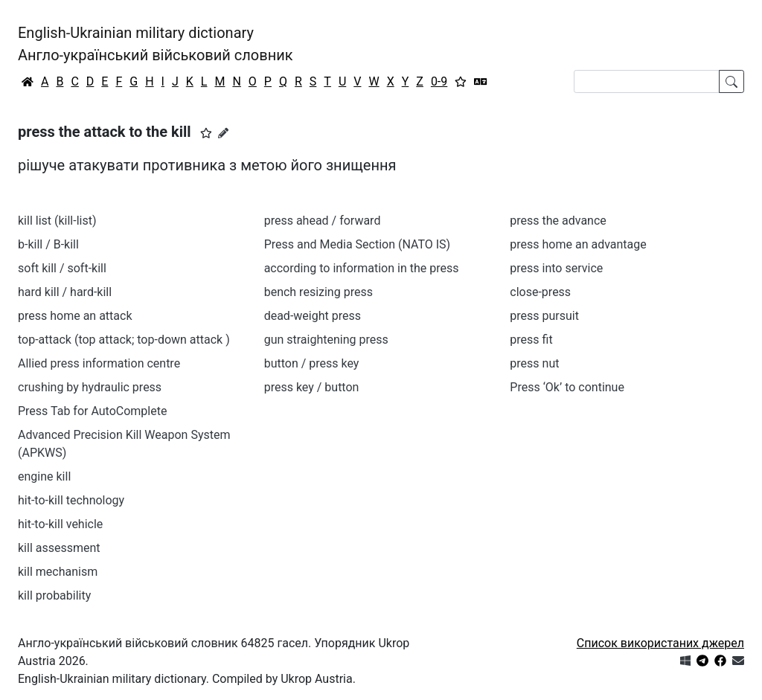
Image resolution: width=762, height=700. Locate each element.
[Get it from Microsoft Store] (685, 661)
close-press (540, 292)
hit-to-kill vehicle (60, 524)
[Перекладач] (481, 82)
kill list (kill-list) (57, 221)
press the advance (558, 221)
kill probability (54, 595)
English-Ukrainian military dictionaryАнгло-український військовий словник (156, 44)
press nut (534, 363)
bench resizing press (318, 292)
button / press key (312, 363)
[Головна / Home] (28, 82)
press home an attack (75, 316)
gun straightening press (326, 340)
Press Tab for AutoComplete (92, 411)
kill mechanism (58, 572)
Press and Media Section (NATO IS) (358, 244)
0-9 (439, 81)
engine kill (44, 476)
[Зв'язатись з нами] (738, 661)
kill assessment (59, 548)
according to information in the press (362, 268)
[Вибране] (461, 82)
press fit (531, 340)
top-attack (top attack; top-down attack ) (124, 340)
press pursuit (544, 316)
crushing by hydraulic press (90, 387)
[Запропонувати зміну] (223, 133)
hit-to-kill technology (71, 500)
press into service (556, 268)
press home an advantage (578, 244)
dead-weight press (313, 316)
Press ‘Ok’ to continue (567, 387)
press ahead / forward (323, 221)
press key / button (312, 387)
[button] (206, 133)
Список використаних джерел (660, 643)
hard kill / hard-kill (65, 292)
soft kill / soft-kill (62, 268)
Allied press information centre (99, 363)
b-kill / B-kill (48, 244)
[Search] (647, 81)
